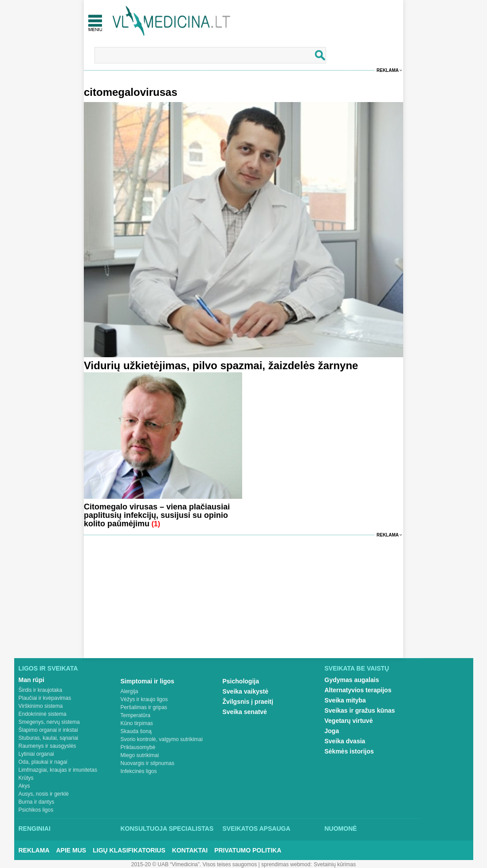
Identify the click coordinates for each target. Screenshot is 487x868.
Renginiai (35, 829)
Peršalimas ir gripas (144, 707)
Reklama (388, 70)
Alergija (130, 691)
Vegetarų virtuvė (349, 721)
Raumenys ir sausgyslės (47, 746)
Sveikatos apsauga (257, 829)
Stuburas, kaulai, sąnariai (49, 738)
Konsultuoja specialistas (167, 829)
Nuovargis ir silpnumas (147, 763)
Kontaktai (190, 850)
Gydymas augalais (352, 680)
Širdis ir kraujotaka (41, 690)
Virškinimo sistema (41, 706)
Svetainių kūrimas (335, 864)
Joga (332, 731)
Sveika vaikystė (246, 691)
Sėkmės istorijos (349, 751)
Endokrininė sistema (43, 714)
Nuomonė (341, 829)
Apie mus (71, 850)
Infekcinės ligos (139, 771)
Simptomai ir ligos (147, 681)
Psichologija (241, 681)
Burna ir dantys (37, 802)
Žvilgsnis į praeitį (248, 702)
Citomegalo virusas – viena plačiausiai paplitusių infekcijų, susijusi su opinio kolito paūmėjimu (157, 515)
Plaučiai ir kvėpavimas (45, 698)
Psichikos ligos (36, 810)
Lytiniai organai (36, 754)
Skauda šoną (136, 731)
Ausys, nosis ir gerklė (44, 794)
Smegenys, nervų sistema (49, 722)
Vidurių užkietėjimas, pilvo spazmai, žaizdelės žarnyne (221, 365)
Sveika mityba (345, 700)
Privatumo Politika (248, 850)
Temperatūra (135, 715)
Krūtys (26, 778)
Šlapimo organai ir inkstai (48, 730)
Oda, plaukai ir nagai (43, 762)
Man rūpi (31, 680)
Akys (24, 786)
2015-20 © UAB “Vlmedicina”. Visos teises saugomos (194, 864)
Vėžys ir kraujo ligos (144, 699)
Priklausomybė (138, 747)
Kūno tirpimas (137, 723)
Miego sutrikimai (140, 755)
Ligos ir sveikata (48, 668)
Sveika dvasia (345, 741)
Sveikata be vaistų (357, 668)
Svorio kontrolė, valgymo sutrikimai (162, 739)
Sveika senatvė (245, 712)
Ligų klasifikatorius (129, 850)
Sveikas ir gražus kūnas (360, 710)
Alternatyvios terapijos (358, 690)
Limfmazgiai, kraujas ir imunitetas (58, 770)
